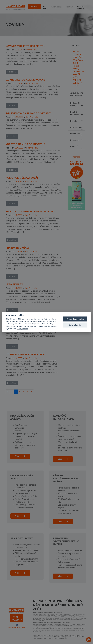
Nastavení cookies (75, 325)
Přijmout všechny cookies (75, 319)
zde (35, 326)
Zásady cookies (22, 329)
